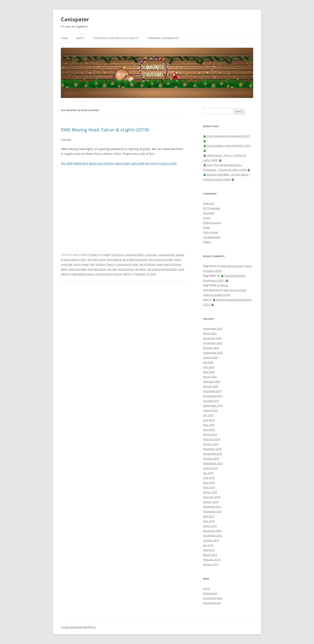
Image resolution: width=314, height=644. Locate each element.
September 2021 (213, 329)
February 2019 (212, 439)
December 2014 (212, 531)
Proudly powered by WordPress (78, 627)
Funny (207, 218)
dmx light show (96, 260)
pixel (159, 264)
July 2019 (208, 415)
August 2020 (210, 357)
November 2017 (213, 511)
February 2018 (212, 497)
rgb (114, 269)
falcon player (81, 264)
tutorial (117, 274)
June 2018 (209, 478)
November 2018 (213, 454)
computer (151, 255)
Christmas (118, 255)
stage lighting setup (83, 274)
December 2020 (212, 338)
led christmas (147, 264)
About (80, 38)
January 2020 (211, 386)
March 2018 (210, 492)
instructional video (127, 264)
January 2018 (211, 502)
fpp (92, 264)
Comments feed (213, 598)
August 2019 (210, 410)
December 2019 (212, 391)
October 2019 (211, 401)
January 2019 (211, 444)
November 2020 (213, 343)
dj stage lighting (70, 260)
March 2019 (210, 434)
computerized (166, 255)
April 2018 (209, 487)
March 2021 (210, 333)
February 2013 (212, 560)
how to (111, 264)
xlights (126, 274)
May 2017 (209, 516)
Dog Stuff (209, 213)
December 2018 (212, 449)
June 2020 (209, 367)
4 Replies (66, 139)
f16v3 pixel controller (161, 260)
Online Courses (212, 223)
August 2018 (210, 468)
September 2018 (213, 463)
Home (64, 38)
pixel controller (77, 269)
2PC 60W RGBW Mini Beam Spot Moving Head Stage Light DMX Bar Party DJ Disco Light (119, 163)
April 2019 (209, 430)
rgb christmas (126, 269)
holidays (100, 264)
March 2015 (210, 526)
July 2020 (208, 362)
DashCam (209, 203)
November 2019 (213, 396)
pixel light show (97, 269)
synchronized (103, 274)
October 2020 (211, 348)
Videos (207, 242)
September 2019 (213, 406)
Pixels (94, 255)
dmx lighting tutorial (135, 260)
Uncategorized (212, 237)
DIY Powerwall (211, 208)
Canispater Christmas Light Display (116, 38)
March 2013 (210, 555)
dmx (83, 260)
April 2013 (209, 550)
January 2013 (211, 564)
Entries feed (210, 593)
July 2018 (208, 473)
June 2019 (209, 420)
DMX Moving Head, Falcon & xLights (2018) (105, 130)
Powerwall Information (163, 38)
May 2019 (209, 425)
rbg (109, 269)
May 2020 (209, 372)
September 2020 (213, 353)
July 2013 (208, 545)
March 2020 (210, 377)
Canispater (75, 19)
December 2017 (212, 507)
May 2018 (209, 483)
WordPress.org (212, 603)
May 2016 (209, 521)
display (180, 255)
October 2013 (211, 540)
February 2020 (212, 381)
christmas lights (134, 255)
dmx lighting (114, 260)
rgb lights (140, 269)
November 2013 (213, 535)
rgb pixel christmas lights (162, 269)
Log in (207, 588)
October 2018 (211, 458)
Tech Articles (210, 232)
